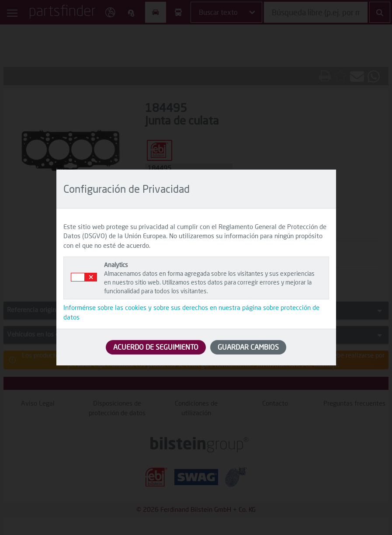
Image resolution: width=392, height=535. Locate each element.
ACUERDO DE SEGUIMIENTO (156, 347)
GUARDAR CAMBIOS (248, 347)
